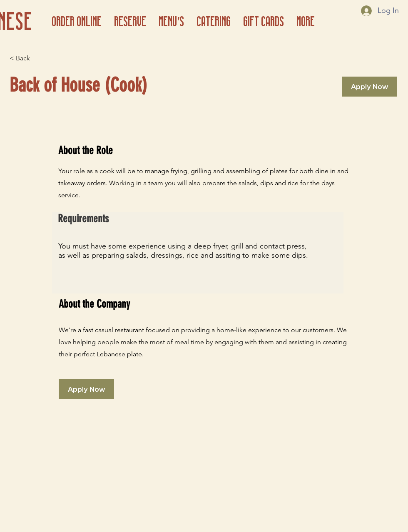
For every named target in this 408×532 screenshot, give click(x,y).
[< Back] (39, 58)
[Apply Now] (369, 87)
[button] (172, 21)
